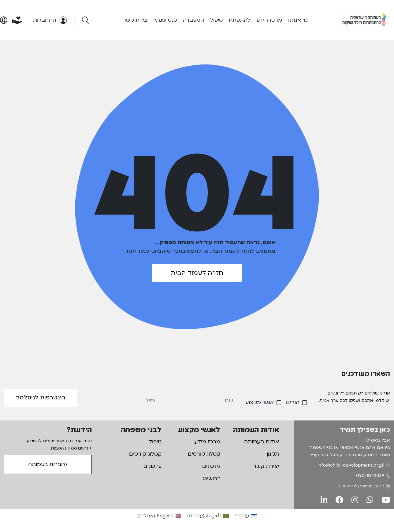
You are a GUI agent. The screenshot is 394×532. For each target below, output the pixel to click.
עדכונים (211, 466)
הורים (293, 402)
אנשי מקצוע (260, 402)
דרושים (212, 478)
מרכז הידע (269, 20)
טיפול (216, 20)
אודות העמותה (262, 442)
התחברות (50, 20)
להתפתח (240, 20)
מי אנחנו (298, 20)
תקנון (273, 454)
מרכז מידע (207, 442)
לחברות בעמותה (48, 464)
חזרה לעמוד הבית (197, 273)
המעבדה (193, 20)
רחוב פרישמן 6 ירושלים (361, 486)
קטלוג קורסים (204, 454)
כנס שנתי (166, 20)
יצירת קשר (136, 20)
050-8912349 (370, 476)
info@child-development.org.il (351, 465)
